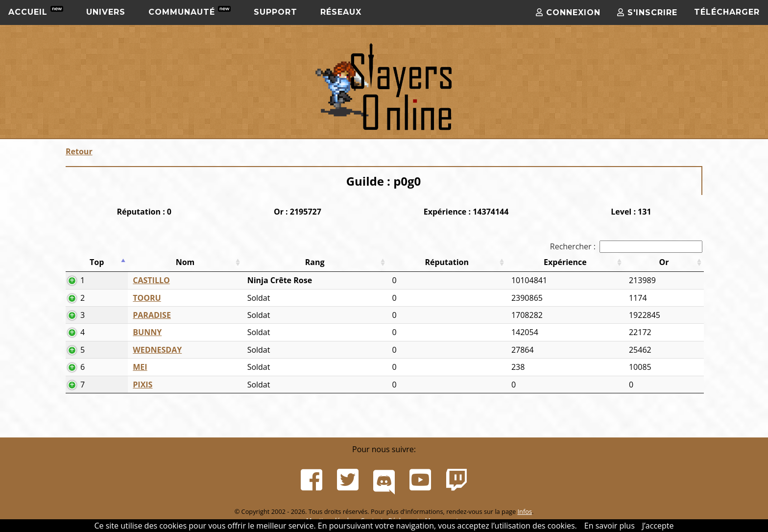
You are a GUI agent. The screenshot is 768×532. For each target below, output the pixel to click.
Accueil (36, 11)
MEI (140, 367)
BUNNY (147, 332)
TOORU (147, 298)
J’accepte (658, 526)
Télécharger (727, 12)
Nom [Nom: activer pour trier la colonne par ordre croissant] (185, 262)
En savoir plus (610, 526)
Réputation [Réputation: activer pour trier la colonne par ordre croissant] (447, 262)
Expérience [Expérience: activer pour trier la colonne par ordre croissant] (565, 262)
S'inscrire (647, 12)
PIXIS (143, 385)
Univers (106, 12)
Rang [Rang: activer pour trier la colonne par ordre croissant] (315, 262)
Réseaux (341, 12)
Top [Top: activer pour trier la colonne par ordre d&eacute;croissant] (97, 262)
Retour (79, 151)
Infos (525, 511)
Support (276, 12)
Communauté (190, 11)
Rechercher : (626, 246)
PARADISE (152, 315)
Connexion (568, 12)
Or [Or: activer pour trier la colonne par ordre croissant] (664, 262)
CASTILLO (151, 280)
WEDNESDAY (157, 350)
